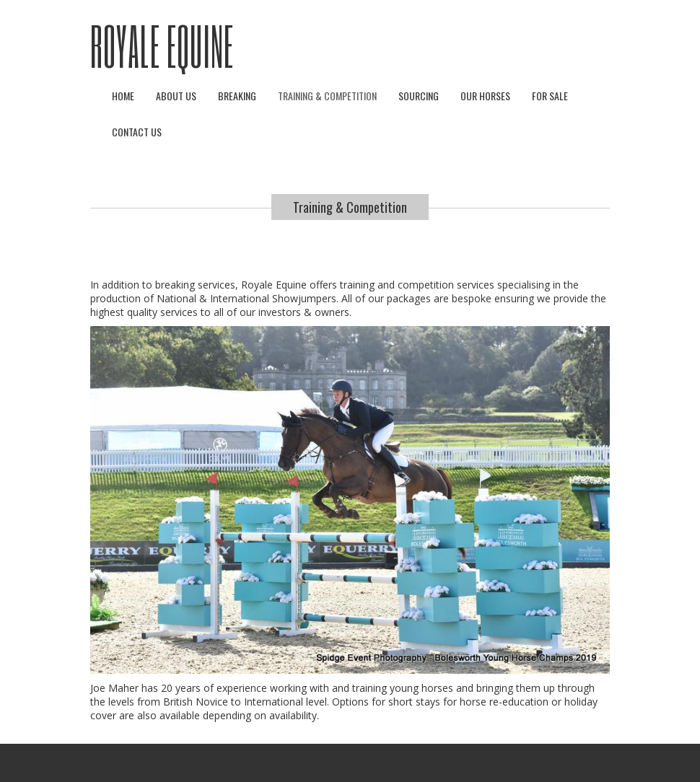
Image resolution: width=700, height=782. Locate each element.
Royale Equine (162, 45)
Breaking (237, 96)
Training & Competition (327, 96)
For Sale (550, 96)
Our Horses (485, 96)
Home (123, 96)
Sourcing (419, 96)
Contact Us (137, 132)
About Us (176, 96)
